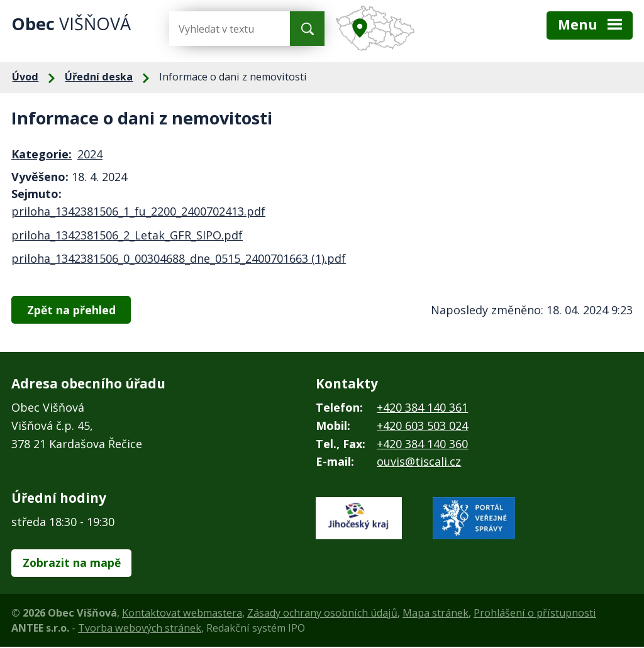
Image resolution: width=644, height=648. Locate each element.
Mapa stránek (436, 614)
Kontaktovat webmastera (182, 614)
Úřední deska (99, 77)
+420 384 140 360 (422, 444)
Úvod (25, 77)
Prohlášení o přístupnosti (535, 614)
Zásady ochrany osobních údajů (322, 614)
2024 (90, 154)
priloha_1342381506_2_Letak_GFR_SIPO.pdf (127, 235)
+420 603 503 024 (422, 426)
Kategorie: (42, 154)
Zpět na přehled (73, 310)
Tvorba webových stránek (140, 629)
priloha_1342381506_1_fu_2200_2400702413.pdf (138, 211)
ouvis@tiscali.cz (419, 463)
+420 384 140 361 (422, 408)
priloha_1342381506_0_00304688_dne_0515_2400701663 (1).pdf (179, 258)
